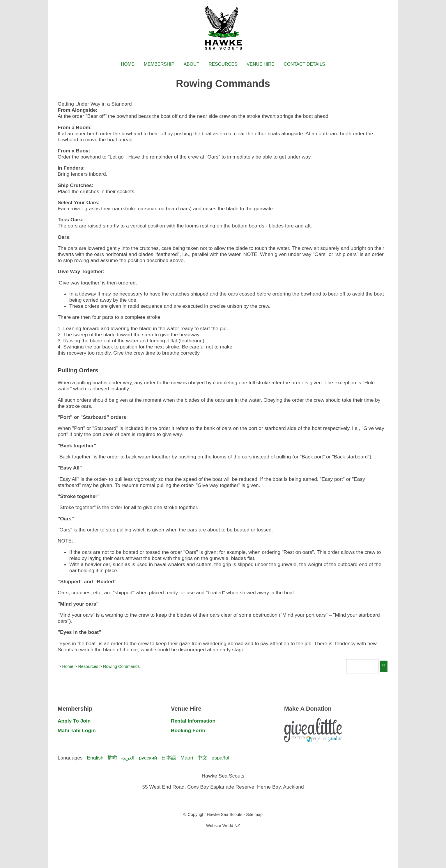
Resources (223, 64)
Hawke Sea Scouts (224, 814)
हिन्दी (112, 758)
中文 (202, 758)
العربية (128, 758)
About (192, 64)
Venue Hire (260, 64)
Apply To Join (74, 721)
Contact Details (305, 64)
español (221, 758)
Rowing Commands (121, 666)
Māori (187, 758)
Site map (254, 814)
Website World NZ (223, 826)
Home (128, 64)
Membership (159, 64)
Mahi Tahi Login (77, 730)
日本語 (169, 758)
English (95, 758)
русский (148, 758)
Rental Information (193, 721)
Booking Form (188, 730)
